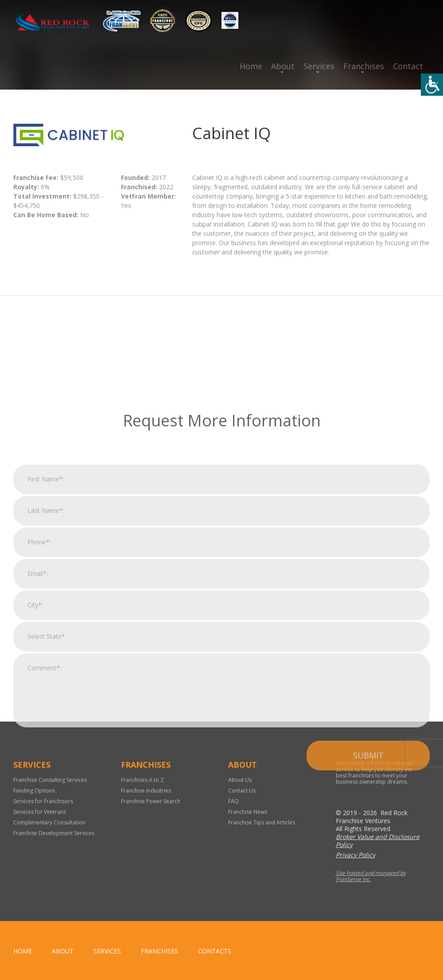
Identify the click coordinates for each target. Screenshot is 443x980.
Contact (408, 66)
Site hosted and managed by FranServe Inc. (371, 876)
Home (251, 66)
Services (319, 66)
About (283, 66)
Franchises (364, 66)
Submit (368, 847)
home (23, 951)
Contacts (215, 951)
